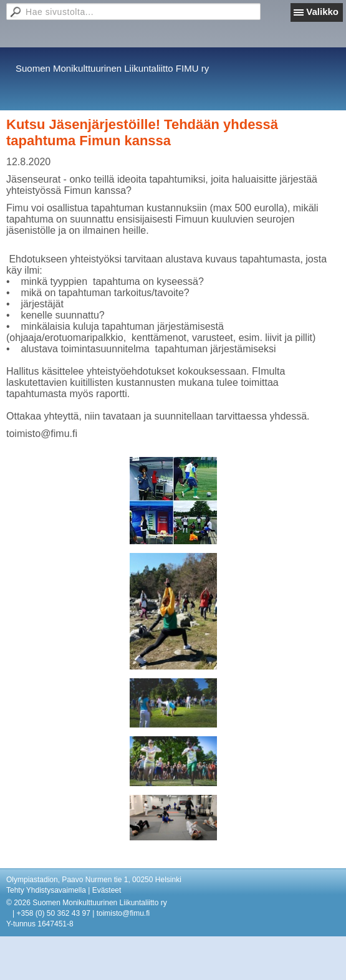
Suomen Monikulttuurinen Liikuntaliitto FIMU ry (112, 68)
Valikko (322, 12)
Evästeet (107, 890)
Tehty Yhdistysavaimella (46, 890)
